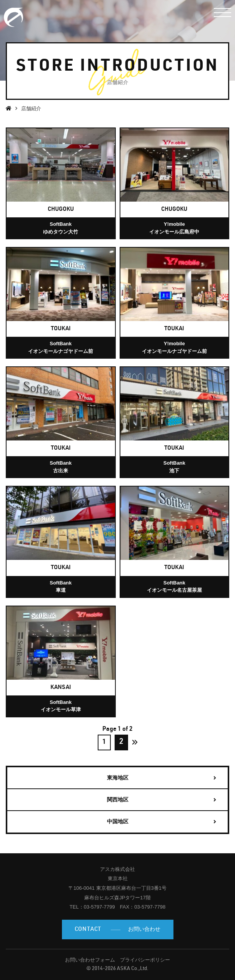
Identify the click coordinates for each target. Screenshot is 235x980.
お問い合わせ (118, 930)
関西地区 (118, 800)
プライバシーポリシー (145, 960)
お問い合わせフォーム (90, 960)
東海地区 (118, 778)
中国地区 (118, 821)
